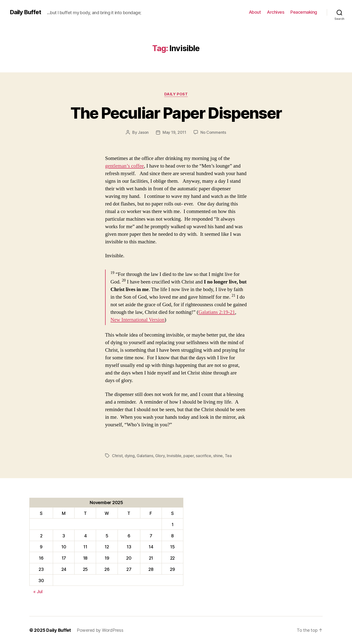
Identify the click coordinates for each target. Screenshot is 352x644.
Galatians (145, 456)
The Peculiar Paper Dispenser (176, 113)
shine (218, 456)
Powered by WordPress (100, 630)
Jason (143, 132)
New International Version (137, 320)
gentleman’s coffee (125, 166)
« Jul (38, 592)
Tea (228, 456)
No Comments (213, 132)
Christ (117, 456)
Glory (160, 456)
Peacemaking (304, 12)
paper (189, 456)
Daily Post (176, 94)
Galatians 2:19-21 (217, 312)
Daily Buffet (25, 12)
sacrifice (203, 456)
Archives (276, 12)
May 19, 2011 (174, 132)
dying (130, 456)
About (255, 12)
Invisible (174, 456)
